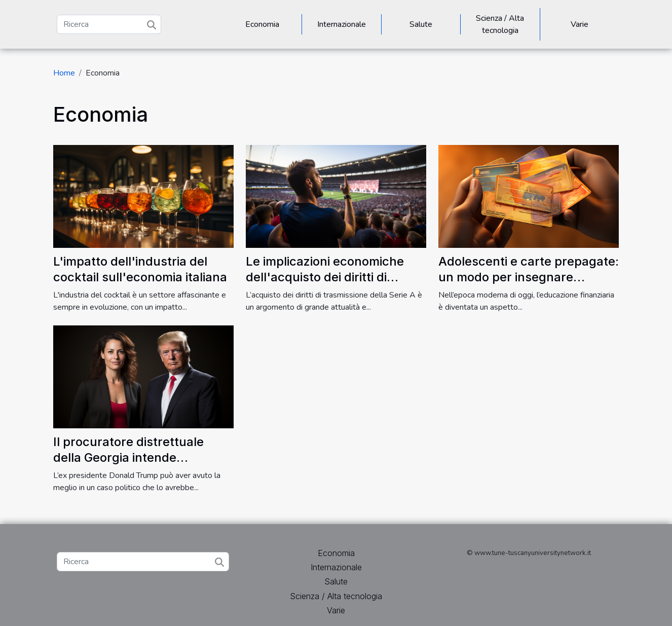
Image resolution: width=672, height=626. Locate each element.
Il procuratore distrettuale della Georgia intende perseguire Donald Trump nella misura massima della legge (143, 465)
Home (64, 73)
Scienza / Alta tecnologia (500, 24)
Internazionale (342, 24)
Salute (421, 24)
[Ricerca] (109, 24)
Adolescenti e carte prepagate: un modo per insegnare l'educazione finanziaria (529, 277)
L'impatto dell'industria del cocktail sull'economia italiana (140, 269)
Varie (580, 24)
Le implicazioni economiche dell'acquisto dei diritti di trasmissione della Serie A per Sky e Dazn (332, 284)
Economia (262, 24)
